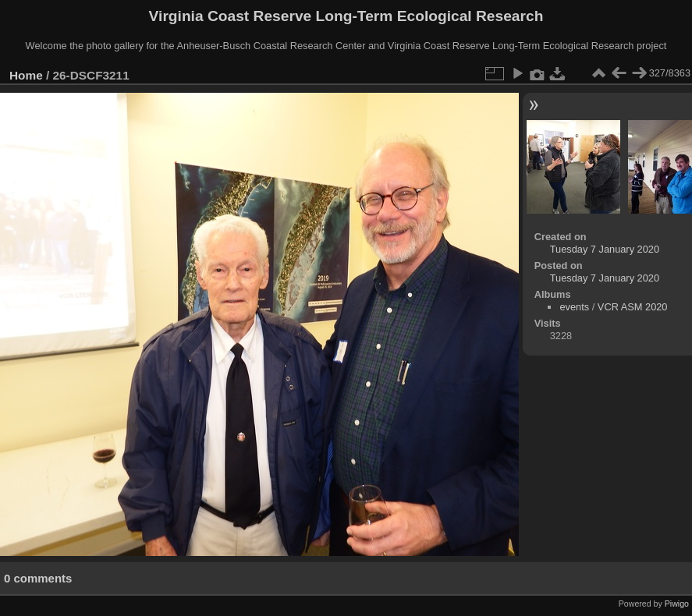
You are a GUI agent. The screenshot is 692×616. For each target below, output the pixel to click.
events (574, 307)
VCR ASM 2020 (633, 307)
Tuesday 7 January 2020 (605, 249)
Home (26, 75)
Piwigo (677, 604)
